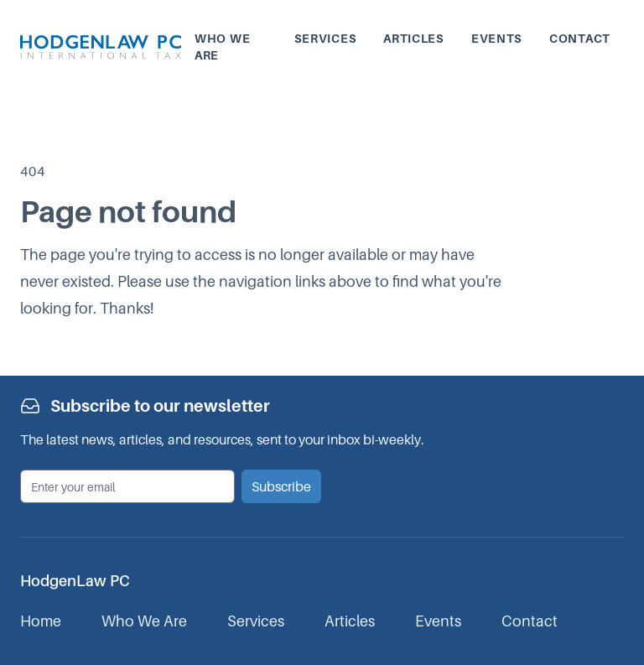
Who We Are (144, 621)
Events (497, 38)
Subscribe (281, 486)
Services (326, 38)
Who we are (222, 47)
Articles (414, 38)
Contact (580, 38)
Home (41, 621)
